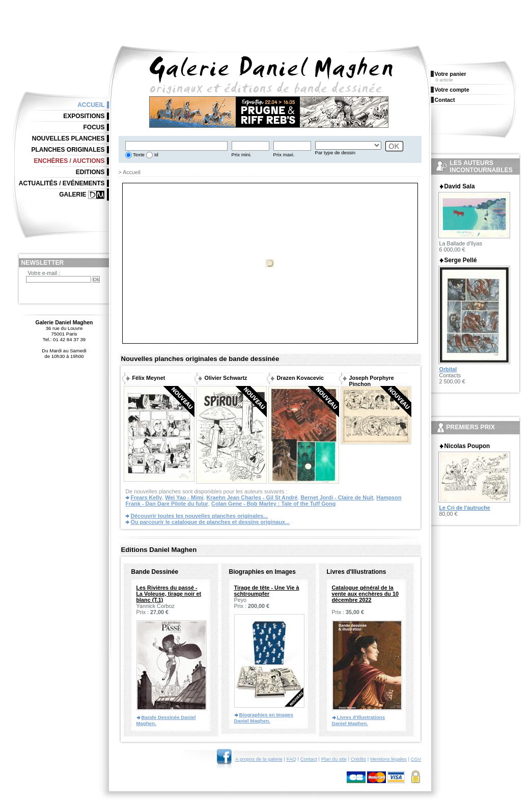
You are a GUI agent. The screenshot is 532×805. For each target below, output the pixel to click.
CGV (416, 759)
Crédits (358, 759)
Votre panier (451, 74)
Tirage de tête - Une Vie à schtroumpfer (267, 591)
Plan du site (334, 759)
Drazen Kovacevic (300, 378)
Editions (90, 172)
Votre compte (452, 90)
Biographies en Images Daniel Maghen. (264, 718)
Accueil (91, 105)
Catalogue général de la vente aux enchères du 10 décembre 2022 (365, 594)
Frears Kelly (147, 497)
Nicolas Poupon (467, 446)
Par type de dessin (335, 152)
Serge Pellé (461, 260)
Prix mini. (242, 155)
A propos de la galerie (259, 759)
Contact (309, 759)
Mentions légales (388, 759)
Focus (94, 127)
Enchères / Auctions (69, 161)
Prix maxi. (284, 155)
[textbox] (176, 146)
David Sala (460, 186)
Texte (138, 155)
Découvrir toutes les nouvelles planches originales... (199, 516)
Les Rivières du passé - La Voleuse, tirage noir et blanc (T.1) (169, 594)
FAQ (291, 759)
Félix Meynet (149, 378)
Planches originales (68, 150)
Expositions (84, 116)
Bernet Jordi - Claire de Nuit (337, 497)
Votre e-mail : (44, 273)
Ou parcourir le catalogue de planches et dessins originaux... (211, 522)
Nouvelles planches (68, 138)
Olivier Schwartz (226, 378)
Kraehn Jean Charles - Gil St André (252, 497)
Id (156, 155)
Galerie (73, 195)
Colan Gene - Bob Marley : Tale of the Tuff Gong (273, 504)
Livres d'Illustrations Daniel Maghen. (359, 720)
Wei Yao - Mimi (184, 497)
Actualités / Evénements (62, 183)
